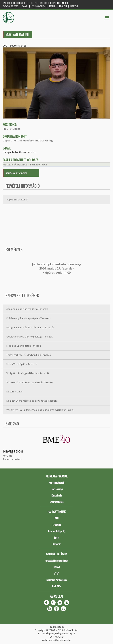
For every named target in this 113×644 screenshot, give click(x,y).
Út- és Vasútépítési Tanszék (22, 364)
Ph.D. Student (12, 129)
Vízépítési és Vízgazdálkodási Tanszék (28, 373)
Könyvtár (57, 544)
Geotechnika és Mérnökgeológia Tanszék (30, 337)
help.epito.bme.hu (59, 3)
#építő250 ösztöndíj (17, 200)
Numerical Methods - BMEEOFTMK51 (26, 164)
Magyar (74, 6)
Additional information (16, 173)
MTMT (56, 573)
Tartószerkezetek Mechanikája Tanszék (29, 355)
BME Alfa (56, 586)
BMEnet (56, 567)
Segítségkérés (56, 502)
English (63, 6)
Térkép (52, 6)
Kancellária (57, 495)
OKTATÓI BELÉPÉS (11, 6)
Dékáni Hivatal (14, 392)
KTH (56, 518)
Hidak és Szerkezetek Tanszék (24, 346)
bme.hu (6, 3)
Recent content (13, 459)
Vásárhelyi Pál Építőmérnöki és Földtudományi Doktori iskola (40, 410)
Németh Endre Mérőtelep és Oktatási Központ (32, 401)
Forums (7, 456)
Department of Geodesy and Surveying (28, 140)
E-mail (25, 6)
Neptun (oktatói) (57, 482)
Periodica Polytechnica (57, 580)
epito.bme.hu (20, 3)
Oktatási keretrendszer (57, 561)
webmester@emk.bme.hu (57, 640)
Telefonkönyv (38, 6)
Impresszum (57, 627)
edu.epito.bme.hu (38, 3)
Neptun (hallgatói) (57, 531)
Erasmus (57, 525)
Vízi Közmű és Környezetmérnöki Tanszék (30, 382)
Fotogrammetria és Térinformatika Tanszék (30, 327)
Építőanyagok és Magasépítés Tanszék (28, 318)
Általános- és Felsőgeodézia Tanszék (27, 309)
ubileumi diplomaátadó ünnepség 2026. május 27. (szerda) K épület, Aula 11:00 (57, 269)
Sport (56, 537)
